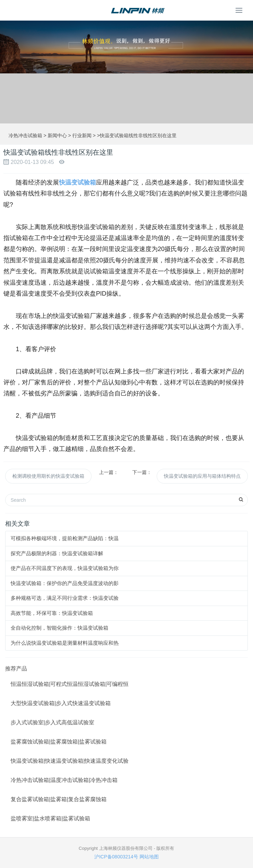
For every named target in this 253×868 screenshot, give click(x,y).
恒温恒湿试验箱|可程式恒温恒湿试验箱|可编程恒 (70, 684)
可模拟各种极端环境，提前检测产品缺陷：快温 (65, 538)
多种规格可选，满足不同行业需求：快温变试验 (65, 598)
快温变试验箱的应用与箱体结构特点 (202, 476)
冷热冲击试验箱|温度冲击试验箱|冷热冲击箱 (64, 780)
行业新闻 (82, 135)
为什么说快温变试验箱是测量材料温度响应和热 (65, 643)
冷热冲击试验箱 (25, 135)
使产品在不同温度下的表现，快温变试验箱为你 (65, 568)
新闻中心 (57, 135)
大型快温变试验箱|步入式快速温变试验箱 (61, 703)
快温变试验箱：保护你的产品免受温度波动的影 (65, 583)
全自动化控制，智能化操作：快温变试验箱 (59, 628)
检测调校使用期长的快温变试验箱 (48, 476)
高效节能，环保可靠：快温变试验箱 (52, 613)
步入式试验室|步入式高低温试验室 (52, 722)
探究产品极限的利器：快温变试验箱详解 (57, 553)
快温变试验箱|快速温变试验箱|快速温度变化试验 (70, 761)
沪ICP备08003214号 (116, 857)
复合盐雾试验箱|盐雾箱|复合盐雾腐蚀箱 (59, 799)
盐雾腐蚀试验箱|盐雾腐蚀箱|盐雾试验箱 (59, 742)
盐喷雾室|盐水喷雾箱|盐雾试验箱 (50, 818)
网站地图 (149, 857)
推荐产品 (16, 669)
